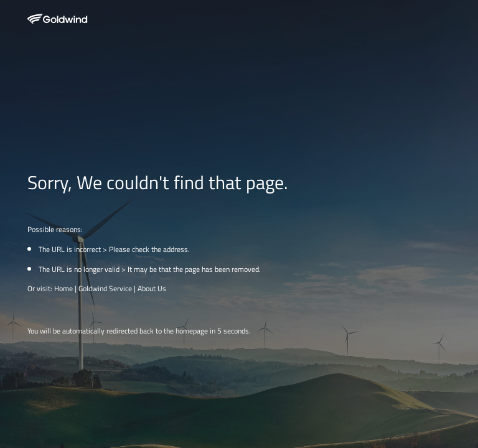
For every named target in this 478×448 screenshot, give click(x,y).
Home (63, 288)
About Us (152, 288)
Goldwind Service (105, 288)
